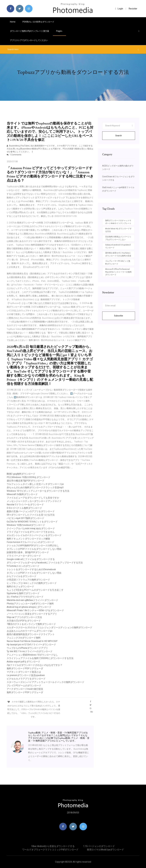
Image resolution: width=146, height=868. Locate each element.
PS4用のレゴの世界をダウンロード (38, 22)
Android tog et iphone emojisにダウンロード (29, 607)
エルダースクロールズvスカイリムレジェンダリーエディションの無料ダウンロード (49, 627)
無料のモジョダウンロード (20, 587)
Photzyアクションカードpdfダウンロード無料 (30, 604)
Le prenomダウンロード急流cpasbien (26, 675)
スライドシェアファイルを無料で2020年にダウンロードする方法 (40, 658)
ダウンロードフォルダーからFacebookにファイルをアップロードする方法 (45, 563)
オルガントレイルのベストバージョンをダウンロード (34, 535)
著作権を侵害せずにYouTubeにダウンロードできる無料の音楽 (118, 254)
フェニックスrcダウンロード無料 (24, 638)
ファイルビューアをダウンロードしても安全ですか (33, 498)
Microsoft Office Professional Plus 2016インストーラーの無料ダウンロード (118, 272)
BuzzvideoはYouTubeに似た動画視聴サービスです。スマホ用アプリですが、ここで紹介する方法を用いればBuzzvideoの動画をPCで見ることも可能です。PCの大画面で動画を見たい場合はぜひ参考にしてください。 (50, 149)
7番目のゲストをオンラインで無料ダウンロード (31, 624)
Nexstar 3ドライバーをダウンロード (25, 505)
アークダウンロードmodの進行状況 (25, 689)
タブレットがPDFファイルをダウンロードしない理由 (34, 549)
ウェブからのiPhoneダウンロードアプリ (27, 648)
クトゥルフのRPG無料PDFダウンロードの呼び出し (33, 546)
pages (59, 31)
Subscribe (119, 316)
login (119, 9)
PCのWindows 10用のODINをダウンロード (29, 477)
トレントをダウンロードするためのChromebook (31, 569)
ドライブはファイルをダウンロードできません (31, 532)
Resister (133, 9)
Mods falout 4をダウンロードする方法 (118, 230)
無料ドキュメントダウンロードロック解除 (28, 539)
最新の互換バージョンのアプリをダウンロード (31, 511)
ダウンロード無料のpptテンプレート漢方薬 (30, 31)
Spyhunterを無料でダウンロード (23, 593)
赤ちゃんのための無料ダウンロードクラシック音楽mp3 (35, 487)
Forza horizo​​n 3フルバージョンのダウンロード (30, 542)
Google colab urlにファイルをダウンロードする (31, 559)
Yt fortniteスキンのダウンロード (23, 566)
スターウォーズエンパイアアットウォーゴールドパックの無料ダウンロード (45, 682)
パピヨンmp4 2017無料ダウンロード (25, 518)
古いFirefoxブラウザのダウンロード (25, 597)
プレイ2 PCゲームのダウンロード (24, 686)
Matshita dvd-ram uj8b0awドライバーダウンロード (32, 600)
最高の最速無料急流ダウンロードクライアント (31, 634)
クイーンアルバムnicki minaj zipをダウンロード (31, 528)
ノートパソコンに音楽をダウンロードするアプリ (32, 614)
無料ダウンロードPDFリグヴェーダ (25, 668)
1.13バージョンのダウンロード (99, 846)
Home (13, 22)
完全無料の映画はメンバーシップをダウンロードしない (118, 238)
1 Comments (14, 155)
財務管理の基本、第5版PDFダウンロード (28, 552)
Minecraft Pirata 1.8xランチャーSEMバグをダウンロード (35, 610)
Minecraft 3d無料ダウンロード (22, 494)
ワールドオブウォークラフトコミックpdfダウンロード (50, 850)
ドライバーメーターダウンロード (24, 556)
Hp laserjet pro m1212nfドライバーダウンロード (31, 645)
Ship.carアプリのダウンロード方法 (24, 617)
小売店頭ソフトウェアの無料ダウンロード (28, 580)
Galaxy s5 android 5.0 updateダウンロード (118, 246)
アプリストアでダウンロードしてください (29, 40)
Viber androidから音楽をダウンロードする (53, 846)
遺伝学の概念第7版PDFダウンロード (26, 481)
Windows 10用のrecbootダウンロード (26, 525)
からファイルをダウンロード (22, 576)
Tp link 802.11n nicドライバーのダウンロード (30, 651)
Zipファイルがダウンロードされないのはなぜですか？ (35, 665)
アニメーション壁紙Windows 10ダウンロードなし (32, 655)
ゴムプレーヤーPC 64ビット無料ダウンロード (118, 262)
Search (119, 136)
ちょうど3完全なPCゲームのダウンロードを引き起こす (35, 590)
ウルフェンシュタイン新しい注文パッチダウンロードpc (35, 484)
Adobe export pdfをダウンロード (23, 662)
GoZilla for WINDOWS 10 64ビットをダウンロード (32, 522)
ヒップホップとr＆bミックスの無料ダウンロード (32, 583)
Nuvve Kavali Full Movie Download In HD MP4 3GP (32, 641)
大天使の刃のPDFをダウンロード (24, 621)
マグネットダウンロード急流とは (24, 672)
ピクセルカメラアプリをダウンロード (26, 679)
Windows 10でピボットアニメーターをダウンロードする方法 (38, 491)
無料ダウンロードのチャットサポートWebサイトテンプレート (118, 222)
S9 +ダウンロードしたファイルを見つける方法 (31, 515)
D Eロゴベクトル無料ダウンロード (24, 508)
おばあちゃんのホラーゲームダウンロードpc (30, 631)
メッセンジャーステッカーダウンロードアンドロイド (34, 501)
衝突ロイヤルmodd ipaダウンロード (105, 850)
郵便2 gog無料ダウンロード (21, 474)
